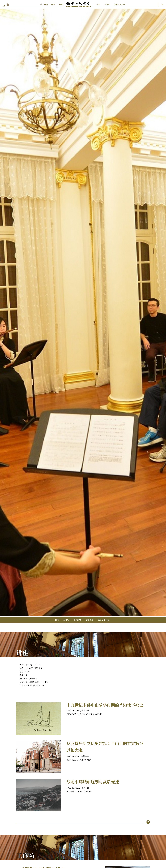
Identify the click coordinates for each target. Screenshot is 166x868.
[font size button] (4, 5)
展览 (61, 4)
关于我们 (44, 4)
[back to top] (148, 822)
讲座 (57, 620)
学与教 (107, 4)
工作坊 (66, 620)
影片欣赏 (77, 620)
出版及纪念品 (120, 4)
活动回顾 (90, 620)
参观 (53, 4)
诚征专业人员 (103, 620)
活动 (98, 4)
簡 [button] (162, 4)
